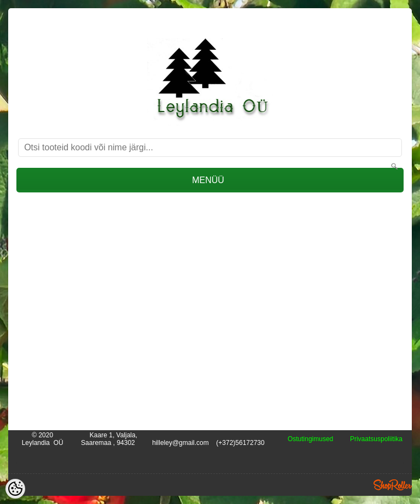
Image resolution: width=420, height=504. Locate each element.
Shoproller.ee (393, 485)
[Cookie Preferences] (15, 489)
